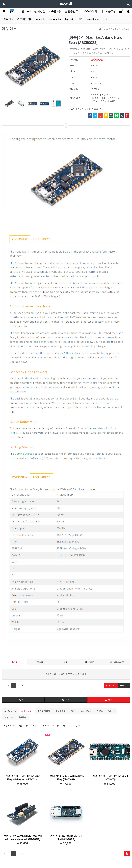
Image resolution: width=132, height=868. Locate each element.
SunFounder (54, 19)
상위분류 (22, 717)
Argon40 (69, 19)
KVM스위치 (90, 11)
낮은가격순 (23, 726)
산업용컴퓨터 (73, 11)
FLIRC (106, 19)
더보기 (124, 685)
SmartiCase (93, 19)
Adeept (40, 19)
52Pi (80, 19)
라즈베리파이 (25, 19)
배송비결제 (75, 97)
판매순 (35, 726)
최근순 (77, 726)
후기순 (56, 726)
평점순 (46, 726)
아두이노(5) (27, 711)
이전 (23, 700)
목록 (109, 700)
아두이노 (9, 19)
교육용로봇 (55, 11)
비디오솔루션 (108, 11)
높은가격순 (9, 726)
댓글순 (66, 726)
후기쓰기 (111, 685)
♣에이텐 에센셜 (36, 11)
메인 (21, 11)
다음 (66, 700)
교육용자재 (60, 711)
